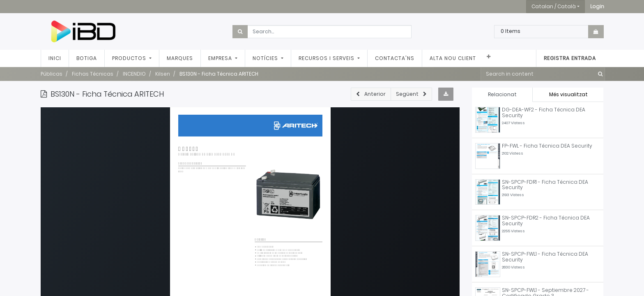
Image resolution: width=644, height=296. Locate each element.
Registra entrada (570, 58)
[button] (597, 7)
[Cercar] (599, 74)
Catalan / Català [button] (554, 6)
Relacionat (502, 94)
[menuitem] (55, 58)
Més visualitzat (568, 94)
